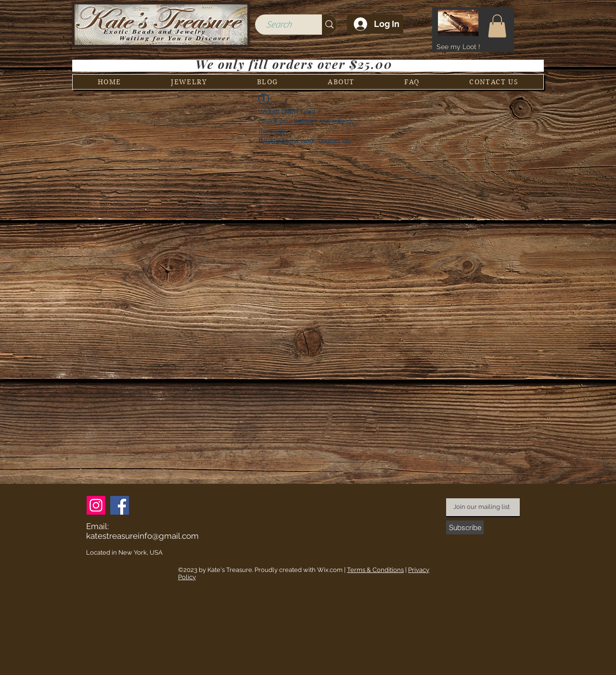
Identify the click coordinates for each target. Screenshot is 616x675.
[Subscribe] (465, 527)
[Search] (278, 25)
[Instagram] (96, 505)
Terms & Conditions (375, 570)
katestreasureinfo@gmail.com (142, 536)
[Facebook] (120, 505)
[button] (497, 26)
